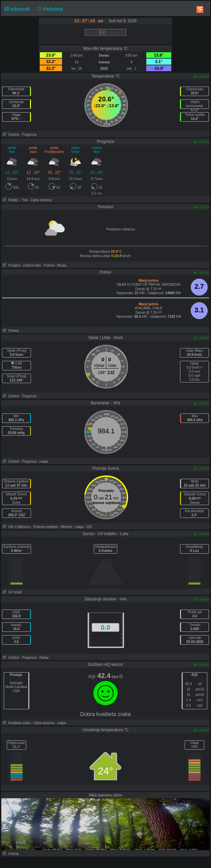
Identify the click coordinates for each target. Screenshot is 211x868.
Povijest (11, 265)
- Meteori (66, 527)
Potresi (10, 331)
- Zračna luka (31, 265)
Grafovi (10, 135)
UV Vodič (12, 592)
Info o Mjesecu (16, 527)
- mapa (43, 461)
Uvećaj (10, 854)
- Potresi (48, 265)
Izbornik (19, 9)
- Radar (43, 658)
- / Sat (23, 200)
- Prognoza (28, 135)
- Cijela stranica (40, 200)
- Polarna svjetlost (44, 527)
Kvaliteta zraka (16, 723)
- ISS (88, 527)
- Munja (61, 265)
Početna (49, 9)
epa (117, 677)
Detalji (9, 200)
